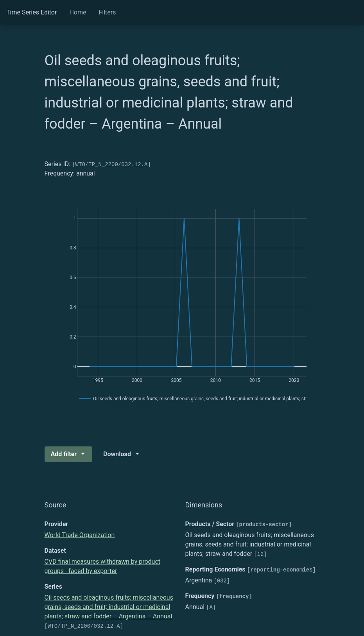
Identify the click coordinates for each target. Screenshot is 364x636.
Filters (107, 12)
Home (78, 12)
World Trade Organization (80, 535)
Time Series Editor (31, 12)
